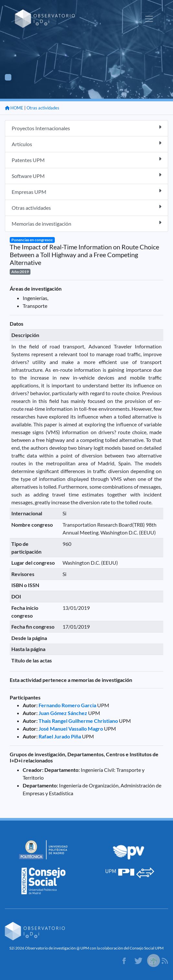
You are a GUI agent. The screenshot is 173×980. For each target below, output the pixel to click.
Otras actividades (43, 108)
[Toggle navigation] (149, 19)
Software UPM (86, 176)
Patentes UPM (86, 160)
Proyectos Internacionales (86, 128)
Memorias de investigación (86, 223)
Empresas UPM (86, 191)
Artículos (86, 144)
